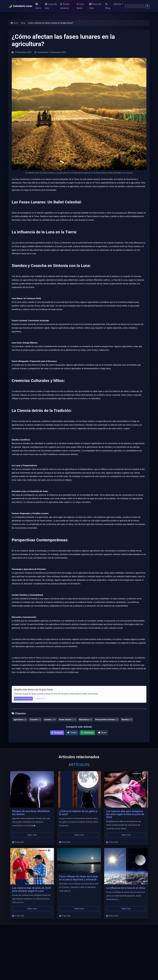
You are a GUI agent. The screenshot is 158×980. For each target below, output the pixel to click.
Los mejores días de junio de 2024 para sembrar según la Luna (32, 889)
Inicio (38, 6)
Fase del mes (95, 6)
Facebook (57, 733)
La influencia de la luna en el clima (126, 888)
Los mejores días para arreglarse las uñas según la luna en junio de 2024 (125, 814)
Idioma (117, 4)
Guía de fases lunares (23, 698)
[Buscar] (134, 6)
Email (102, 733)
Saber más (32, 835)
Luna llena (80, 6)
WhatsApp (87, 733)
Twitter (72, 733)
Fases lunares (65, 6)
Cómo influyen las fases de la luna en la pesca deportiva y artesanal (78, 878)
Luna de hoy (51, 6)
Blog (108, 6)
